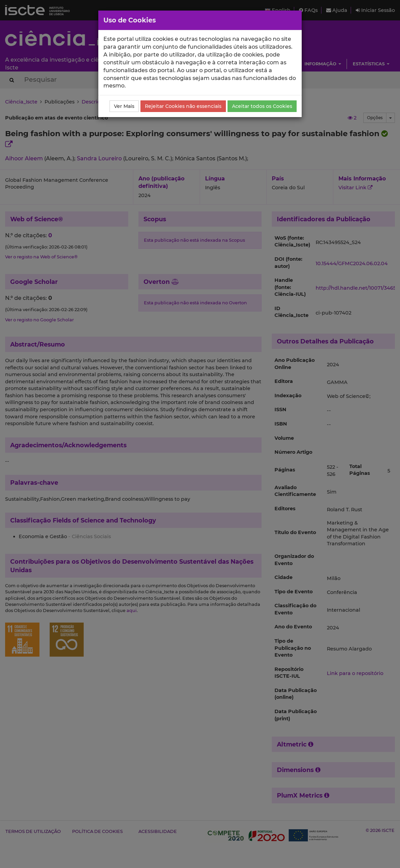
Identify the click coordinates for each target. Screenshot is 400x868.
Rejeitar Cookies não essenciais (183, 106)
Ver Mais (124, 106)
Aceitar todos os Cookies (262, 106)
